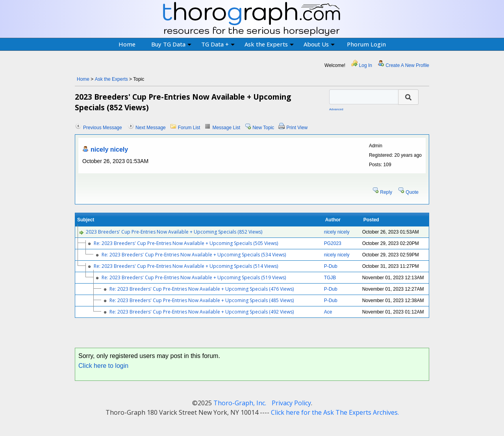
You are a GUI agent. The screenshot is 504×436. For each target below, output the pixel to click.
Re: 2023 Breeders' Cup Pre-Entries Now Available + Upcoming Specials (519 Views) (194, 277)
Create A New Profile (407, 65)
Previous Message (103, 128)
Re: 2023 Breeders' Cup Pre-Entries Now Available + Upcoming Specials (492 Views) (202, 312)
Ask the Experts (269, 44)
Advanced (336, 109)
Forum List (189, 128)
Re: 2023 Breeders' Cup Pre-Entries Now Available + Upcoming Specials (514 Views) (186, 266)
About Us (319, 44)
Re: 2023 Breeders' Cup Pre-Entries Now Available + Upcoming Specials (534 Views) (194, 255)
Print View (297, 128)
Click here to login (103, 366)
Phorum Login (366, 44)
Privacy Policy (291, 403)
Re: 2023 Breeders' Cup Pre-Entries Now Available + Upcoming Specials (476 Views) (202, 289)
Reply (386, 192)
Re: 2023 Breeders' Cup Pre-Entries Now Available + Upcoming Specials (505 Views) (186, 243)
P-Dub (331, 266)
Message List (226, 128)
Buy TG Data (171, 44)
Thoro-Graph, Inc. (240, 403)
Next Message (151, 128)
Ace (328, 312)
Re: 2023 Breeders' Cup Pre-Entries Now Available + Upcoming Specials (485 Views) (202, 300)
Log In (366, 65)
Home (127, 44)
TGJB (330, 278)
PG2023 (333, 243)
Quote (412, 192)
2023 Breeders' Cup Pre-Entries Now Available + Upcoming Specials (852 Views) (174, 232)
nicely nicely (109, 149)
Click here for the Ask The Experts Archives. (335, 412)
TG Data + (218, 44)
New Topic (263, 128)
